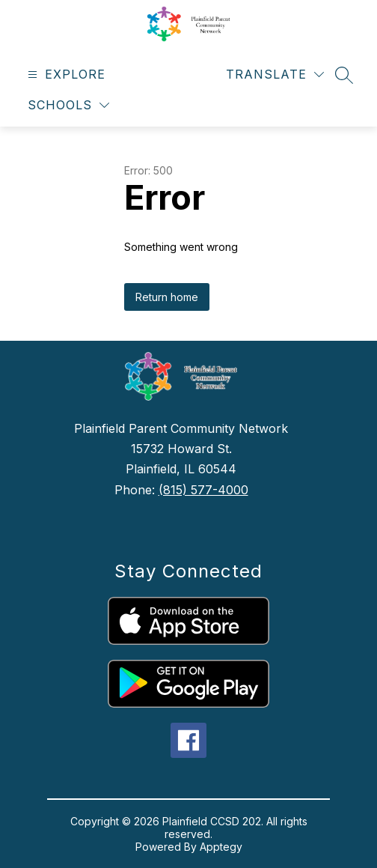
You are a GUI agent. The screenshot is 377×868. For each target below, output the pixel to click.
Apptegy (221, 847)
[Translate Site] (275, 75)
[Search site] (344, 75)
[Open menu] (65, 75)
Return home (167, 297)
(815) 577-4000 (203, 490)
